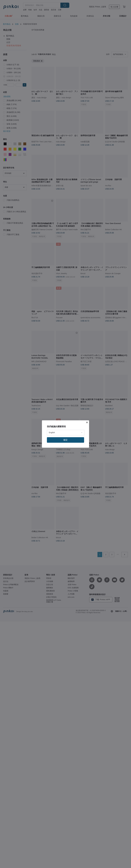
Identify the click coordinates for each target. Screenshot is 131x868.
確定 (65, 440)
